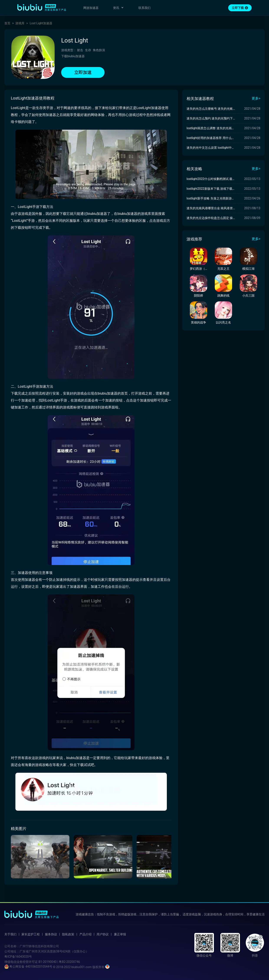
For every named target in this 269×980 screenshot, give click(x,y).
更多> (256, 98)
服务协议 (51, 934)
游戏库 (20, 23)
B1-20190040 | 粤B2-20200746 (59, 962)
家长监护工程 (31, 934)
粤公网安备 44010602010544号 (28, 967)
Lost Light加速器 (41, 23)
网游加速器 (91, 8)
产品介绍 (85, 934)
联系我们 (144, 8)
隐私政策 (68, 934)
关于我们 (10, 934)
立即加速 (83, 72)
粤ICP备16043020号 (18, 957)
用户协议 (103, 934)
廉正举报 (120, 934)
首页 (7, 23)
